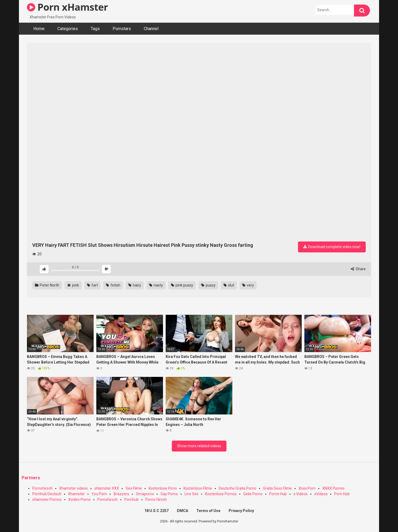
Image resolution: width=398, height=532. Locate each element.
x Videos (301, 494)
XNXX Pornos (333, 488)
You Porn (99, 494)
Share (358, 269)
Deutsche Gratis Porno (238, 488)
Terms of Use (208, 511)
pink (73, 285)
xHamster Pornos (47, 499)
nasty (156, 285)
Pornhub (132, 499)
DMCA (182, 511)
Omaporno (145, 494)
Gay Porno (169, 494)
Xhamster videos (73, 488)
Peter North (47, 285)
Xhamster (76, 494)
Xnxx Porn (307, 488)
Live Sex (192, 494)
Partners (31, 478)
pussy (208, 285)
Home (39, 29)
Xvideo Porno (79, 499)
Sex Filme (134, 488)
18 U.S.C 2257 (156, 511)
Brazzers (121, 494)
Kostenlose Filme (198, 488)
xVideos (321, 494)
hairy (135, 285)
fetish (113, 285)
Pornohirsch (42, 488)
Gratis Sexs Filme (277, 488)
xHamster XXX (107, 488)
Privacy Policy (241, 511)
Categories (68, 29)
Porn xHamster (67, 7)
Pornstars (122, 29)
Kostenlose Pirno (163, 488)
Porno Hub (278, 494)
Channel (151, 29)
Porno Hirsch (156, 499)
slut (229, 285)
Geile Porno (253, 494)
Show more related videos (199, 446)
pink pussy (182, 285)
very (248, 285)
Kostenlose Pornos (221, 494)
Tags (95, 29)
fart (92, 285)
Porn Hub (342, 494)
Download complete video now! (332, 247)
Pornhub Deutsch (47, 494)
